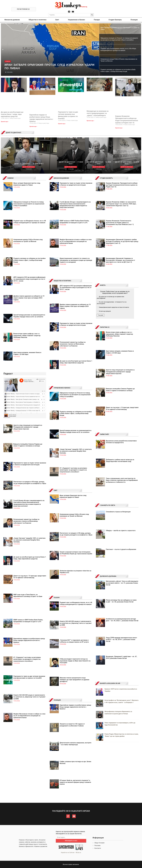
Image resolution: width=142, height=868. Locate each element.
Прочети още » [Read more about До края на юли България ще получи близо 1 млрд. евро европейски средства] (5, 122)
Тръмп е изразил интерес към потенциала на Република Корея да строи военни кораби (76, 553)
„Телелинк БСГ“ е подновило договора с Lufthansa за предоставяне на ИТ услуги (74, 641)
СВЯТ (56, 490)
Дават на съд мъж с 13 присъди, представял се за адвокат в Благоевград (30, 577)
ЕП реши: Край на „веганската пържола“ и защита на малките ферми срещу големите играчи (75, 782)
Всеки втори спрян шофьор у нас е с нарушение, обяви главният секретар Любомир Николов (27, 335)
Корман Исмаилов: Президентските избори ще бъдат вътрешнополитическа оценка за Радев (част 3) (122, 185)
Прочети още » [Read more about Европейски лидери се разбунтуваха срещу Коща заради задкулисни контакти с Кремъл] (33, 126)
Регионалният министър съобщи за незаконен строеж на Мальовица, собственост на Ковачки (26, 521)
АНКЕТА (103, 285)
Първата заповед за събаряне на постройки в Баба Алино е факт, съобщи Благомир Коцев (29, 260)
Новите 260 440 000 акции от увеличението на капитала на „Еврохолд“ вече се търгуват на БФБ (29, 697)
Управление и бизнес (76, 20)
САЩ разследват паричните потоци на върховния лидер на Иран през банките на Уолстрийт (75, 661)
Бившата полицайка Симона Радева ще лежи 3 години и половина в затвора (28, 445)
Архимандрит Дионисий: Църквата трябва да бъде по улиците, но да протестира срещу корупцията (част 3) (122, 241)
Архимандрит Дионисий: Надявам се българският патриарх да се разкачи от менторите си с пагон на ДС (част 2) (120, 260)
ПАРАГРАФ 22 (105, 327)
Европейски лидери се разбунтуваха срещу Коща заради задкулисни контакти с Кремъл (29, 640)
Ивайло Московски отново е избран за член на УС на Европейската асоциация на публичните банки (29, 716)
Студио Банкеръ (115, 20)
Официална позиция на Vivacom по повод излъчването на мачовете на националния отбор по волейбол (29, 204)
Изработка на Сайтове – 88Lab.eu (71, 853)
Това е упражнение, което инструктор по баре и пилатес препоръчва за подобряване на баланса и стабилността (122, 480)
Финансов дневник (12, 20)
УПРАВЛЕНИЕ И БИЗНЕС (62, 388)
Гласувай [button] (101, 315)
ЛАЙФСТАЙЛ (104, 434)
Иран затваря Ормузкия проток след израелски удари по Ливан (27, 184)
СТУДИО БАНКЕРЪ (106, 178)
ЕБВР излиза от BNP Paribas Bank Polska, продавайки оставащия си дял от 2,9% (28, 621)
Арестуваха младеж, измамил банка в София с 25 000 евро (27, 353)
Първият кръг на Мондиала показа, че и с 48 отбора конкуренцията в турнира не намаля (30, 222)
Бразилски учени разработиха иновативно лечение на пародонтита (121, 442)
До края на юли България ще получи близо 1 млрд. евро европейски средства (12, 114)
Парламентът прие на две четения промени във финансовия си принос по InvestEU (29, 677)
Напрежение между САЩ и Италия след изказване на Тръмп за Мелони (28, 240)
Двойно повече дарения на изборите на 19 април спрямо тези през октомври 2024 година (29, 298)
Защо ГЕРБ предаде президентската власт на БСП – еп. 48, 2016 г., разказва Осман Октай (121, 639)
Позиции (134, 20)
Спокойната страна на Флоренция (118, 512)
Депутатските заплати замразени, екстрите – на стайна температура (75, 744)
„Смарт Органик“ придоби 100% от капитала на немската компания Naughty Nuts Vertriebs (29, 540)
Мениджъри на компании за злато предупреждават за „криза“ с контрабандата (98, 113)
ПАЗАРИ (57, 598)
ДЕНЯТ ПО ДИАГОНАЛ (13, 133)
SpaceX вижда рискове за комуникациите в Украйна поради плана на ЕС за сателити (29, 316)
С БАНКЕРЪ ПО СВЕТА (107, 505)
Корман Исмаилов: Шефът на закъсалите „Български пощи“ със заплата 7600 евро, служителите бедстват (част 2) (121, 204)
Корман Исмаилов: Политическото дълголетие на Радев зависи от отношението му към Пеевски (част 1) (120, 223)
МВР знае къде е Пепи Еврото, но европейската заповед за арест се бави (28, 595)
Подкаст (8, 374)
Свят (57, 20)
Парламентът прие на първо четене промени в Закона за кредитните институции (30, 464)
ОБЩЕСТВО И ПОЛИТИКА (62, 281)
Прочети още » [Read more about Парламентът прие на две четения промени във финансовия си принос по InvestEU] (62, 124)
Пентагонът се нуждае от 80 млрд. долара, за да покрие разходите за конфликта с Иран (30, 483)
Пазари (97, 20)
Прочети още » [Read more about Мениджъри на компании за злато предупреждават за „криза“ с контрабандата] (90, 121)
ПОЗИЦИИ (57, 700)
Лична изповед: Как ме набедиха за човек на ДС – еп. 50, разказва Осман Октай (121, 601)
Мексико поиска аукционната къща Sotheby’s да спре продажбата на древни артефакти (74, 680)
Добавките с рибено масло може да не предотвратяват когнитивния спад (120, 460)
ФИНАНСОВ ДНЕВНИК (61, 178)
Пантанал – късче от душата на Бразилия (121, 549)
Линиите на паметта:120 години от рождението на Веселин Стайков (72, 725)
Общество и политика (37, 20)
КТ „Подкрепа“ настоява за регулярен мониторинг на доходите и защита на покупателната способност (27, 659)
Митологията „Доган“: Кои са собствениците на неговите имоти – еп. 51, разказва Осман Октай (122, 583)
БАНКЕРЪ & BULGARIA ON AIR (110, 683)
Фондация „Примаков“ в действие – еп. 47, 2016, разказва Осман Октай (121, 657)
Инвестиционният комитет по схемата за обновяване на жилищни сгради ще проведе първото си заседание (76, 260)
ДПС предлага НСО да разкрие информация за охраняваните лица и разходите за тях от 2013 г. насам (29, 279)
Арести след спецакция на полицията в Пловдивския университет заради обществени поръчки (28, 427)
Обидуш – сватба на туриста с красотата (121, 530)
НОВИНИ (10, 178)
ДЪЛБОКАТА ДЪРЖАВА (108, 576)
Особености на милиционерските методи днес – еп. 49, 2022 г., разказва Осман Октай (122, 620)
